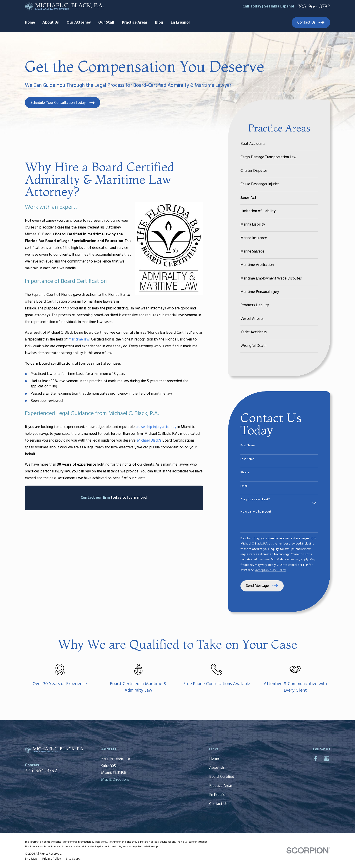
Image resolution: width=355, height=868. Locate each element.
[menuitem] (279, 144)
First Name (248, 446)
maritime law (79, 339)
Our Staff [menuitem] (106, 23)
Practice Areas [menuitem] (135, 23)
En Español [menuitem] (180, 23)
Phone (245, 473)
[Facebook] (315, 759)
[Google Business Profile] (327, 759)
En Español (218, 795)
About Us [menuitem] (51, 23)
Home (214, 759)
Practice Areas (221, 786)
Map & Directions (115, 780)
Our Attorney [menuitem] (79, 23)
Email (244, 486)
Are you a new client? (255, 500)
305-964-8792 (314, 6)
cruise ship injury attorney (156, 427)
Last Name (247, 459)
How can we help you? (256, 512)
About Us (217, 768)
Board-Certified (222, 777)
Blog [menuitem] (159, 23)
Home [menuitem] (30, 23)
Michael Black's (149, 441)
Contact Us (218, 804)
